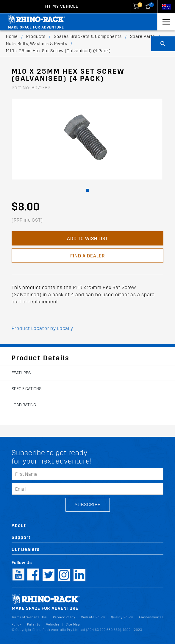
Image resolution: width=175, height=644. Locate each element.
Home (12, 37)
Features (21, 373)
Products (36, 37)
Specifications (26, 389)
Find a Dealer (87, 256)
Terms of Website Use (29, 617)
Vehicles (53, 624)
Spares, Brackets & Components (88, 37)
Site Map (73, 624)
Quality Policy (122, 617)
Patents (34, 624)
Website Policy (93, 617)
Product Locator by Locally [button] (42, 328)
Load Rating (24, 405)
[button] (87, 190)
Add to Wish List (87, 238)
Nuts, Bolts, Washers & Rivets (37, 44)
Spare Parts (143, 37)
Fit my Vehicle (61, 6)
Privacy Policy (64, 617)
